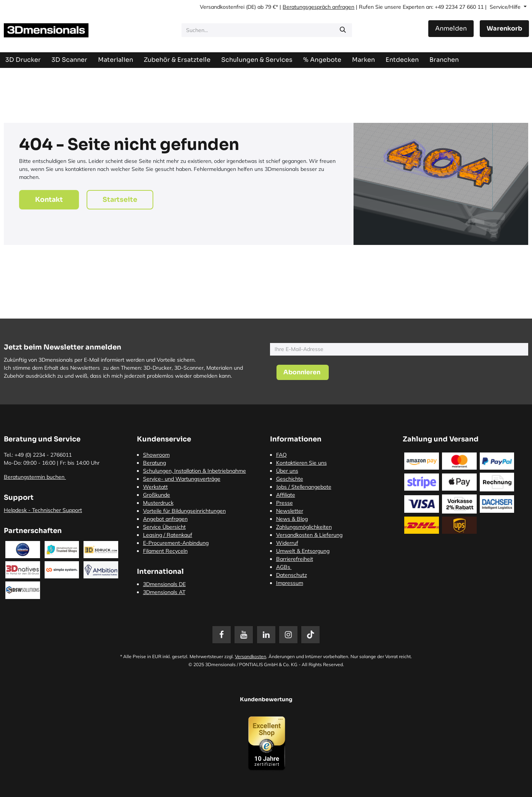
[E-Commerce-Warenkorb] (504, 29)
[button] (303, 372)
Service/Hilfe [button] (506, 7)
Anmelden (451, 28)
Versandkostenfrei (222, 7)
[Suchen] (343, 30)
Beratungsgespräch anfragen (318, 7)
